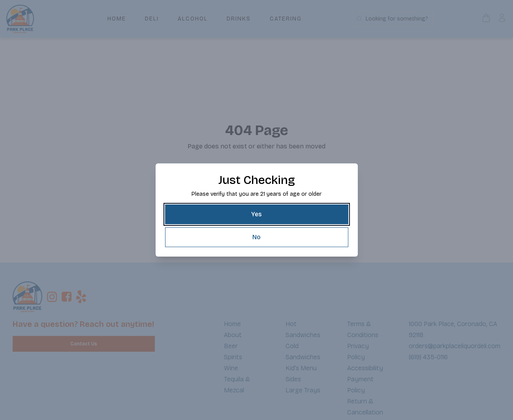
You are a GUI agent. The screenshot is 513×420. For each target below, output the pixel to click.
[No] (257, 237)
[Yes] (257, 214)
